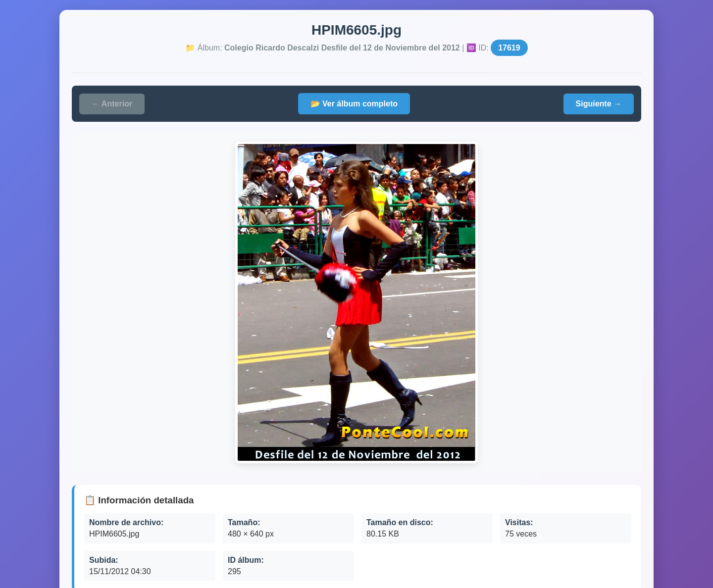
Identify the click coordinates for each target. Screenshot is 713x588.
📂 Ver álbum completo (354, 104)
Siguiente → (599, 104)
